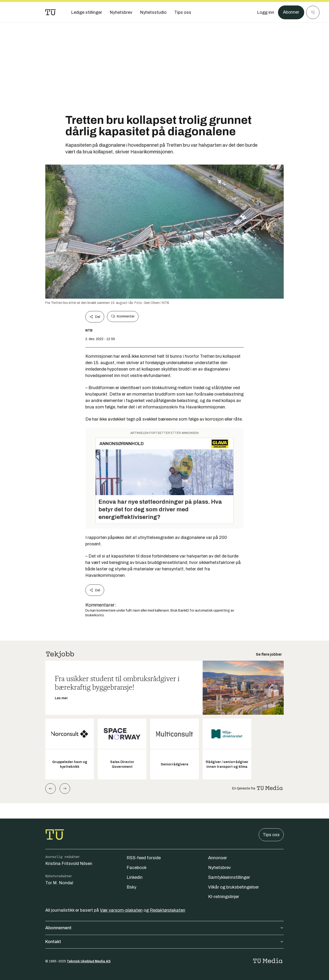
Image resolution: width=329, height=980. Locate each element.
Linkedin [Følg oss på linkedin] (135, 877)
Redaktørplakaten (167, 910)
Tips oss (271, 835)
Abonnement (164, 928)
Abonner (291, 12)
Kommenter (123, 317)
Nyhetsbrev (219, 868)
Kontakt (164, 942)
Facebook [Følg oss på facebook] (137, 868)
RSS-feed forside (144, 858)
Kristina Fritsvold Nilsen (69, 864)
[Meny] (313, 12)
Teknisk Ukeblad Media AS (89, 961)
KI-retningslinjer (224, 897)
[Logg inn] (265, 12)
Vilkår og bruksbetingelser (234, 887)
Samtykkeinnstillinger (229, 877)
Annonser (218, 858)
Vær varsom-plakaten (121, 910)
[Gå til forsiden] (51, 12)
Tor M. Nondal (59, 883)
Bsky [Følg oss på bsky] (131, 887)
